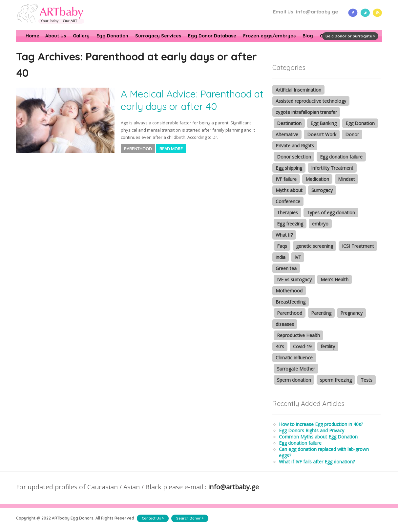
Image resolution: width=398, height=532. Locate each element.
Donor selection (294, 157)
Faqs (282, 246)
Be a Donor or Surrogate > (350, 36)
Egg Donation (112, 36)
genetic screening (314, 246)
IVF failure (286, 179)
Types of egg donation (331, 213)
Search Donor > (190, 518)
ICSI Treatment (358, 246)
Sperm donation (294, 380)
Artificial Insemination (298, 90)
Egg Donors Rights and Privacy (312, 430)
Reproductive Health (298, 335)
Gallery (81, 36)
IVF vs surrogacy (294, 279)
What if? (284, 235)
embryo (320, 224)
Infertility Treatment (332, 168)
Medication (317, 179)
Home (32, 36)
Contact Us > (153, 518)
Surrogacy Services (158, 36)
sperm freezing (336, 380)
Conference (288, 201)
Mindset (346, 179)
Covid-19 (302, 346)
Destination (289, 123)
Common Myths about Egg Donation (318, 437)
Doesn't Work (322, 134)
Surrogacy (322, 190)
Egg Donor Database (212, 36)
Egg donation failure (341, 157)
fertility (328, 346)
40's (280, 346)
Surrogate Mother (296, 369)
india (281, 257)
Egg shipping (289, 168)
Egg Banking (324, 123)
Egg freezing (290, 224)
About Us (56, 36)
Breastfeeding (291, 302)
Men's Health (335, 279)
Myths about (289, 190)
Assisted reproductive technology (311, 101)
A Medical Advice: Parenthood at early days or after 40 (192, 100)
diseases (285, 324)
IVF (298, 257)
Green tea (286, 268)
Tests (367, 380)
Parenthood (138, 149)
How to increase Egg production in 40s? (321, 424)
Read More (171, 149)
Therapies (287, 213)
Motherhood (289, 291)
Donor (352, 134)
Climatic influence (294, 358)
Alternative (287, 134)
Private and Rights (295, 146)
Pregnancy (351, 313)
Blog (308, 36)
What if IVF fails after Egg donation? (317, 462)
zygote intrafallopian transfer (306, 112)
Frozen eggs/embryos (269, 36)
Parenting (321, 313)
